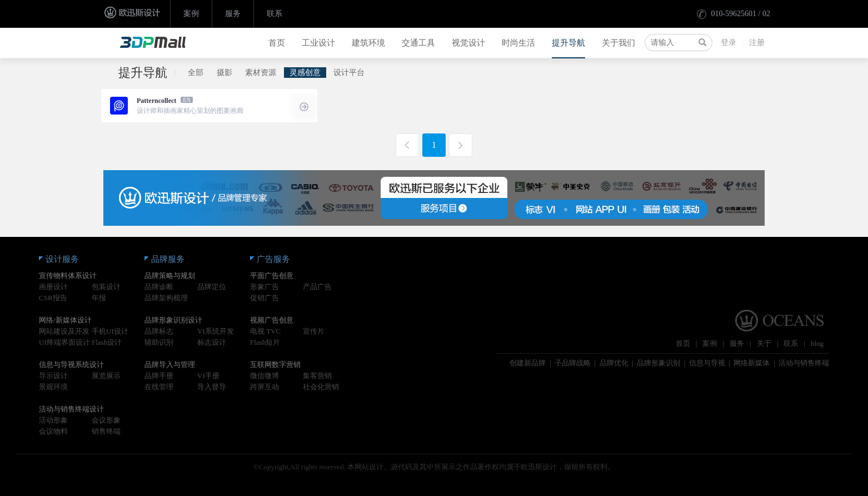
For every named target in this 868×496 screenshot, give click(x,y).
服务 (233, 14)
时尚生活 (518, 43)
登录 (729, 43)
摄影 (225, 73)
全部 (196, 73)
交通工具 (418, 43)
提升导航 (568, 43)
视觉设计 (468, 43)
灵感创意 (305, 73)
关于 (764, 343)
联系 (275, 14)
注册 (757, 43)
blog (817, 343)
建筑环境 (368, 43)
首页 (277, 43)
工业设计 (318, 43)
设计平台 (349, 73)
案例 (191, 14)
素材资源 (261, 73)
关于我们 (618, 43)
